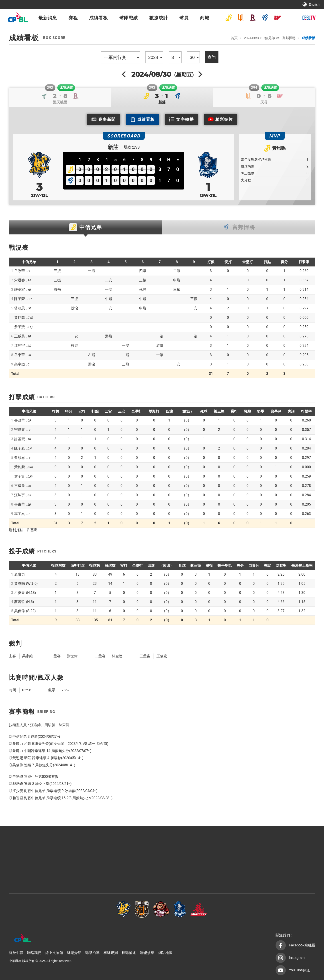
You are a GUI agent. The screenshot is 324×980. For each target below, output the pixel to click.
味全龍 (277, 18)
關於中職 (16, 953)
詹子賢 (20, 327)
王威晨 (20, 336)
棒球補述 (129, 953)
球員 (184, 18)
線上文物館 (54, 953)
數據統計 (159, 18)
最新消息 (48, 18)
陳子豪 (20, 299)
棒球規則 (111, 953)
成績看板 (98, 18)
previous (124, 74)
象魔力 (20, 575)
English (314, 4)
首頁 (234, 38)
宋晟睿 (20, 280)
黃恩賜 (279, 148)
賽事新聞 (107, 119)
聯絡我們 (34, 953)
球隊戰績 (129, 18)
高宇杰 (20, 364)
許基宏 (20, 290)
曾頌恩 (20, 308)
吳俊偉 (25, 611)
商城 (205, 18)
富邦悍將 (265, 18)
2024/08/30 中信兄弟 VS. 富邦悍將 (270, 38)
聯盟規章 (147, 953)
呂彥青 (25, 593)
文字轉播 (185, 119)
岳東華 (20, 355)
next (200, 74)
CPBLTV (309, 18)
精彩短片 (224, 119)
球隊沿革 (92, 953)
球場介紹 (74, 953)
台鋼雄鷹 (289, 18)
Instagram (297, 958)
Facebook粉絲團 (302, 945)
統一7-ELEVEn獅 (241, 18)
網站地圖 (165, 953)
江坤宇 (20, 346)
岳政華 (20, 271)
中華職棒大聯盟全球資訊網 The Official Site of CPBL (18, 19)
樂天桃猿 (253, 18)
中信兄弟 (229, 18)
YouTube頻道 (299, 970)
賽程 (73, 18)
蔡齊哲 (24, 602)
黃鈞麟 (20, 318)
